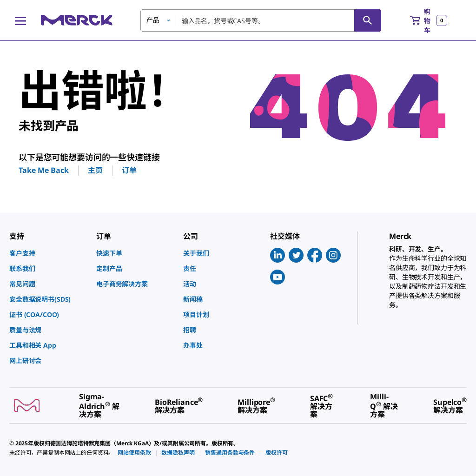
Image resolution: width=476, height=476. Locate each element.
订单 (129, 170)
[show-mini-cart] (429, 20)
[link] (48, 253)
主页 (95, 170)
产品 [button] (153, 20)
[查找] (368, 20)
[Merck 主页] (77, 20)
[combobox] (261, 20)
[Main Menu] (20, 20)
